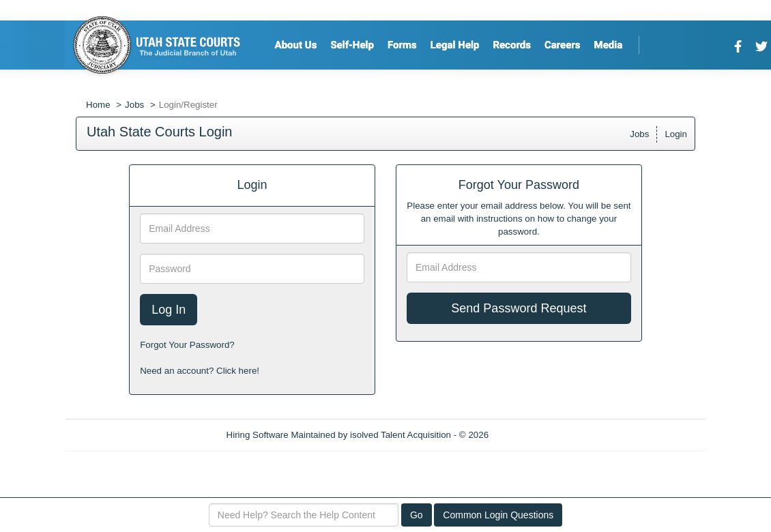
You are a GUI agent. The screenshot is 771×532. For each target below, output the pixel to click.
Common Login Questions (498, 515)
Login (676, 134)
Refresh (529, 435)
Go (417, 515)
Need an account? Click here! (200, 371)
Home (98, 105)
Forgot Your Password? (187, 345)
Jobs (134, 105)
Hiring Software (258, 435)
